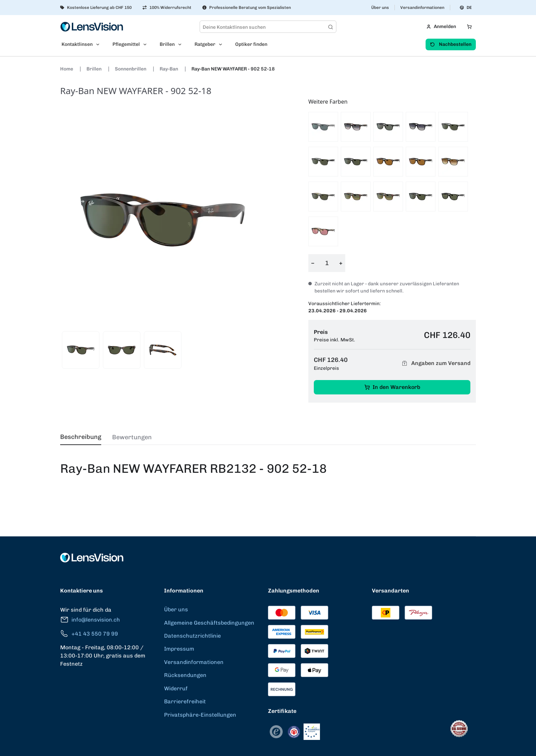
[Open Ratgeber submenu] (223, 44)
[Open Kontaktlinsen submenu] (100, 44)
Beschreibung (81, 437)
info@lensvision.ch (90, 620)
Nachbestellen (451, 44)
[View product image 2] (122, 350)
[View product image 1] (81, 350)
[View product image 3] (163, 350)
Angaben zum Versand (435, 363)
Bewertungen (132, 437)
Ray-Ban (169, 69)
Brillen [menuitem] (167, 44)
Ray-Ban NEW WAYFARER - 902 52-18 (233, 69)
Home (67, 69)
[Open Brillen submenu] (182, 44)
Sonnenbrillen (131, 69)
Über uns (380, 8)
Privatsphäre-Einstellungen (200, 715)
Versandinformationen (422, 8)
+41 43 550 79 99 (89, 634)
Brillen (95, 69)
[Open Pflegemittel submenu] (147, 44)
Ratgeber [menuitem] (205, 44)
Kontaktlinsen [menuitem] (77, 44)
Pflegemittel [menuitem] (126, 44)
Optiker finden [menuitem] (251, 44)
